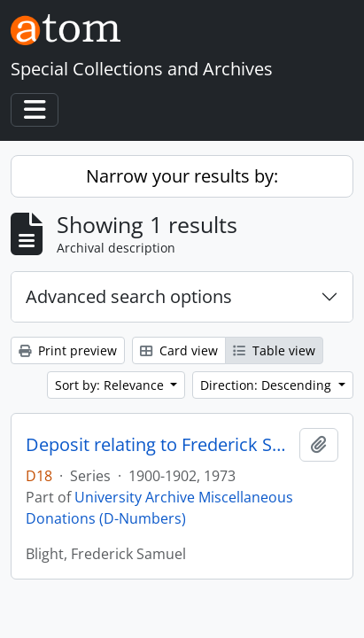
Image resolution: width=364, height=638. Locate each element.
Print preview (68, 350)
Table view (274, 350)
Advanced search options (129, 296)
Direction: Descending (267, 385)
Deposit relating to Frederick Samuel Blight (159, 445)
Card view (179, 350)
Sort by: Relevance (111, 385)
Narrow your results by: (182, 176)
